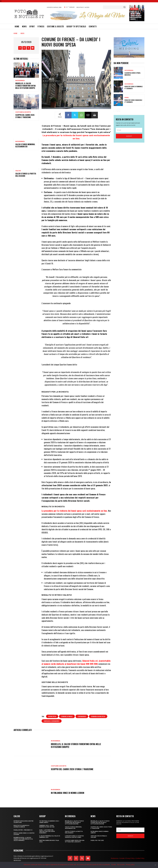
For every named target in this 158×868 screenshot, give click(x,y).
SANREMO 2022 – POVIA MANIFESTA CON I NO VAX (47, 826)
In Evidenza (134, 9)
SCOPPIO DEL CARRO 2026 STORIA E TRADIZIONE (25, 116)
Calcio (18, 171)
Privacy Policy (130, 858)
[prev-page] (115, 110)
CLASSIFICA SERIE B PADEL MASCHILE (133, 74)
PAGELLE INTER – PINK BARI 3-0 (23, 830)
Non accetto (121, 865)
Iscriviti (129, 136)
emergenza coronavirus (52, 721)
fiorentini (90, 145)
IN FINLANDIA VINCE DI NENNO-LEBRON (68, 793)
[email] (129, 130)
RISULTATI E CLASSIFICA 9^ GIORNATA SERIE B (22, 826)
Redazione (115, 858)
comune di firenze (67, 716)
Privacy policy (130, 865)
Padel (127, 98)
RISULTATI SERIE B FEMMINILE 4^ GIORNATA (134, 87)
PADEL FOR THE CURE (97, 840)
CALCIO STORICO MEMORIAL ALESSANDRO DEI (25, 145)
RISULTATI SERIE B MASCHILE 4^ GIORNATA (133, 101)
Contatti (122, 858)
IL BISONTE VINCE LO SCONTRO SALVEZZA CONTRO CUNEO (74, 837)
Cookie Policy (140, 858)
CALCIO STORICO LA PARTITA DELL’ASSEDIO (26, 175)
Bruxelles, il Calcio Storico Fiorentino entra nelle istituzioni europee (136, 15)
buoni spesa (52, 716)
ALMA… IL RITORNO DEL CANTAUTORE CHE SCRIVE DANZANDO (47, 831)
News (22, 33)
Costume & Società (23, 112)
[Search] (124, 7)
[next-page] (119, 110)
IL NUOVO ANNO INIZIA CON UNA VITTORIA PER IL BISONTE (75, 841)
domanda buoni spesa (98, 716)
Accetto (114, 865)
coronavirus (82, 716)
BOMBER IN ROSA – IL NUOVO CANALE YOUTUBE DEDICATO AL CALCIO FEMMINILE (23, 839)
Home (16, 33)
